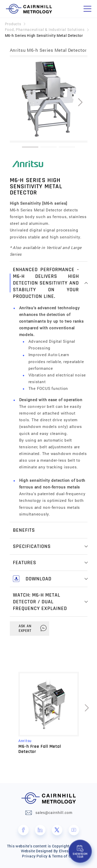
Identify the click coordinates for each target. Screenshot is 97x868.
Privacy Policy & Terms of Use (48, 856)
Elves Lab (68, 851)
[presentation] (80, 102)
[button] (30, 147)
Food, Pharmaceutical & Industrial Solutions (45, 29)
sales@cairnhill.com (54, 813)
